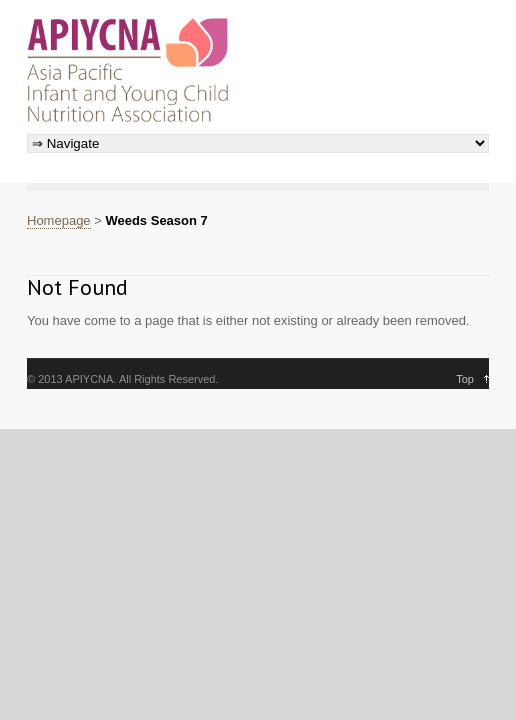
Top (465, 379)
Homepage (59, 220)
